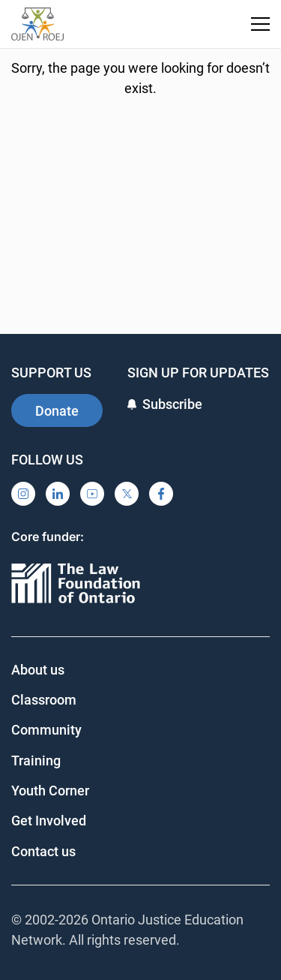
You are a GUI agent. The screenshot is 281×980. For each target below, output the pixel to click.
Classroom (44, 700)
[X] (127, 494)
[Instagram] (23, 494)
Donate (57, 411)
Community (46, 730)
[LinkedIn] (58, 494)
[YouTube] (92, 494)
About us (38, 670)
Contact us (43, 851)
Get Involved (49, 821)
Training (36, 761)
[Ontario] (76, 584)
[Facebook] (161, 494)
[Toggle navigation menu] (260, 24)
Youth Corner (50, 791)
